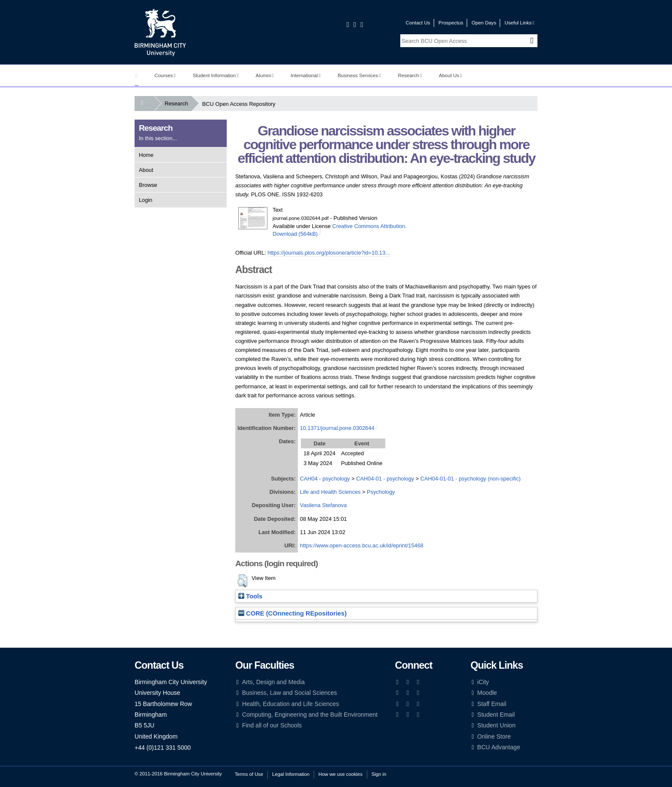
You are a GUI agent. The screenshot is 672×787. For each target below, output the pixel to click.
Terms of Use (249, 774)
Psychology (381, 492)
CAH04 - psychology (325, 479)
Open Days (484, 23)
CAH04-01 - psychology (385, 479)
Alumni (265, 75)
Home (146, 155)
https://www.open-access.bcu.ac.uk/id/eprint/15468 (362, 545)
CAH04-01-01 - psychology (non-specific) (471, 479)
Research (410, 75)
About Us (450, 75)
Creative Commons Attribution (369, 226)
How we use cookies (340, 774)
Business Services (359, 75)
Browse (148, 185)
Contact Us (418, 23)
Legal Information (291, 774)
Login (145, 200)
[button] (242, 581)
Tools (250, 596)
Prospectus (451, 23)
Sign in (379, 774)
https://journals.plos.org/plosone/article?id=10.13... (329, 253)
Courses (165, 75)
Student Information (216, 75)
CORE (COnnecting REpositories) (292, 613)
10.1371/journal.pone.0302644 (337, 428)
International (306, 75)
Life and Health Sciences (330, 492)
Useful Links (519, 23)
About (146, 170)
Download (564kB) (295, 234)
